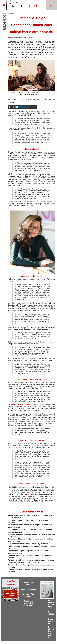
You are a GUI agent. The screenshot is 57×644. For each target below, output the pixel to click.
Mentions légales (28, 580)
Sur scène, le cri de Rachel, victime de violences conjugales (27, 555)
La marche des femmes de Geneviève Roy (22, 538)
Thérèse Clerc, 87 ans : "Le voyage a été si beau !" (24, 551)
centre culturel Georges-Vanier (22, 405)
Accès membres (17, 640)
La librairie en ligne (51, 593)
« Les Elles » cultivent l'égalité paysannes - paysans (25, 519)
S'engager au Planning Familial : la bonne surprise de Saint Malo (29, 534)
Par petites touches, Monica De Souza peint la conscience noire (29, 521)
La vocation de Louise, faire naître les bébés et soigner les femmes (30, 526)
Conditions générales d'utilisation (28, 596)
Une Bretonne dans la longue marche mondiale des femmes (27, 559)
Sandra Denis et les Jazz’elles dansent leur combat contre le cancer (30, 515)
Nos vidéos (51, 605)
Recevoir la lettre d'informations (51, 627)
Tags (33, 640)
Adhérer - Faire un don (28, 588)
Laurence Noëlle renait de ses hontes (20, 553)
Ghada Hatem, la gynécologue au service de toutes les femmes (28, 544)
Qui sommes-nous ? (29, 573)
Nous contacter (51, 615)
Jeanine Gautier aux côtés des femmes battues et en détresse (28, 530)
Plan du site (26, 640)
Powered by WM (40, 640)
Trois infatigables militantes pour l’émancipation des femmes (28, 540)
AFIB (27, 494)
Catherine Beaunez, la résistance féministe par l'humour (26, 549)
